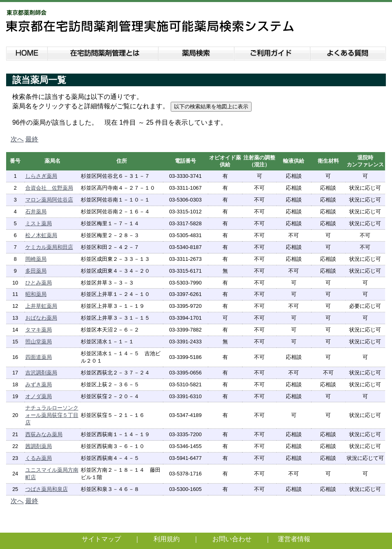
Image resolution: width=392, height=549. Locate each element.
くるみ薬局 (39, 458)
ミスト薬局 (39, 223)
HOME (27, 52)
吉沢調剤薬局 (41, 373)
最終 (32, 139)
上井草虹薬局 (41, 306)
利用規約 (167, 539)
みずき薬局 (39, 384)
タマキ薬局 (39, 330)
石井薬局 (36, 212)
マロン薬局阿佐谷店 (49, 200)
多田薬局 (36, 271)
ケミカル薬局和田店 (49, 247)
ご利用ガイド (272, 52)
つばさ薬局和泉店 (47, 489)
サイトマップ (101, 539)
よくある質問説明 (349, 52)
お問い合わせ (232, 539)
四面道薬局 (39, 357)
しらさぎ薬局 (41, 176)
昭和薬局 (36, 294)
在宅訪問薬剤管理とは (103, 52)
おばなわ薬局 (41, 318)
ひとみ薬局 (39, 283)
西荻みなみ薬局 (44, 434)
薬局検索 (196, 52)
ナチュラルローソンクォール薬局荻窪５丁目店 (52, 415)
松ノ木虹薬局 (41, 235)
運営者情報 (294, 539)
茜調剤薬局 (39, 446)
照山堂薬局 (39, 342)
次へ (17, 139)
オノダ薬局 (39, 396)
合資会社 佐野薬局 (49, 188)
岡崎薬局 (36, 259)
